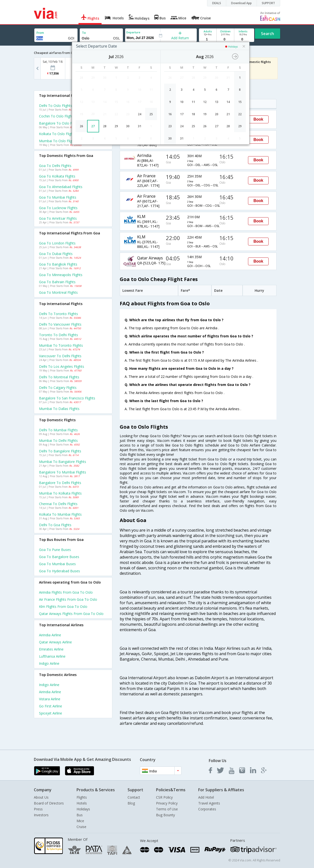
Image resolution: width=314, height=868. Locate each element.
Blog (131, 803)
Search (268, 34)
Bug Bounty (165, 815)
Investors (41, 815)
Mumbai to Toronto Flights (61, 345)
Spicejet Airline (51, 713)
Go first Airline (51, 706)
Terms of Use (167, 809)
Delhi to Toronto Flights (59, 314)
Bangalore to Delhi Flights (60, 483)
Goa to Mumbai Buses (57, 564)
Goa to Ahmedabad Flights (61, 187)
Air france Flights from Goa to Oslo (68, 599)
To (84, 33)
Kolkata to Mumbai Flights (60, 514)
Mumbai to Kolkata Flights (60, 493)
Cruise (81, 827)
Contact (134, 797)
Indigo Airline (49, 663)
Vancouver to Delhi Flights (60, 356)
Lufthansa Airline (52, 656)
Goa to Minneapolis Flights (61, 275)
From (40, 33)
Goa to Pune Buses (55, 550)
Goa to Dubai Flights (56, 254)
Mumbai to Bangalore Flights (63, 462)
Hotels (82, 803)
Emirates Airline (51, 649)
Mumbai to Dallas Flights (59, 409)
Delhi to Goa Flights (55, 525)
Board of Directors (49, 803)
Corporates (207, 809)
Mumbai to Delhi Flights (58, 440)
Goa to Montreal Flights (58, 292)
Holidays (83, 809)
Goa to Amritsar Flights (58, 218)
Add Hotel (206, 797)
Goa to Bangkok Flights (58, 264)
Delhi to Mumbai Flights (58, 430)
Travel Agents (209, 803)
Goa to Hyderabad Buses (59, 571)
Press (38, 809)
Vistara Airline (50, 699)
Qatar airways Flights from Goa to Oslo (71, 614)
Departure (133, 32)
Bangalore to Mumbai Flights (63, 472)
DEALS (217, 3)
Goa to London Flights (57, 243)
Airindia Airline (50, 635)
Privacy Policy (167, 803)
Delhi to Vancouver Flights (60, 324)
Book (258, 119)
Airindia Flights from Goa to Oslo (66, 592)
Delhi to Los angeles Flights (62, 366)
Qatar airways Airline (55, 642)
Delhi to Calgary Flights (58, 388)
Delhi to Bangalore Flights (60, 451)
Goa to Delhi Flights (55, 166)
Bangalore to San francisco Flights (67, 398)
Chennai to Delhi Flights (58, 504)
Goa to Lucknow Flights (58, 208)
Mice (80, 821)
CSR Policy (164, 797)
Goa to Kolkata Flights (57, 176)
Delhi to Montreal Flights (59, 377)
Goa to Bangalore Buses (59, 557)
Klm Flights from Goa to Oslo (63, 606)
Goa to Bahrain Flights (57, 282)
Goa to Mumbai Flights (58, 197)
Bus (80, 815)
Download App (241, 3)
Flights (82, 797)
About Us (41, 797)
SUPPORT (268, 3)
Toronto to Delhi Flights (59, 335)
